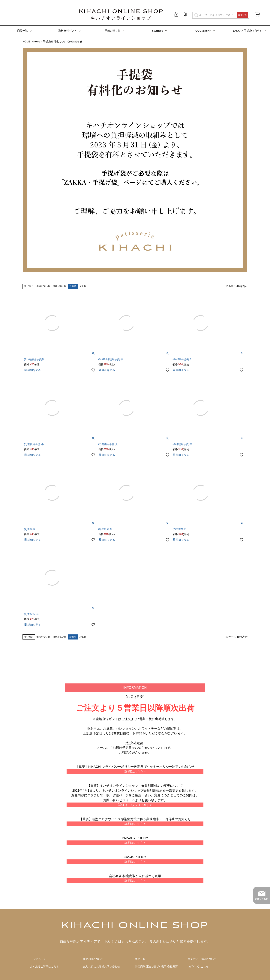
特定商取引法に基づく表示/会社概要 (156, 967)
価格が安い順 (43, 286)
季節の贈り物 (112, 31)
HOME (26, 42)
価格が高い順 (60, 286)
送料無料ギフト (67, 31)
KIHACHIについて (93, 959)
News (37, 42)
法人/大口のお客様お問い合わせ (101, 967)
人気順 (82, 286)
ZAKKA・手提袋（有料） (247, 31)
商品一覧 (22, 31)
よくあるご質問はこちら (44, 967)
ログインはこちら (198, 967)
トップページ (38, 959)
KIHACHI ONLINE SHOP (135, 926)
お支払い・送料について (202, 959)
